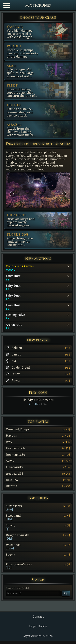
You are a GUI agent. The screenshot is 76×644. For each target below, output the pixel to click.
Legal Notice (38, 626)
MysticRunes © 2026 (38, 636)
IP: (38, 400)
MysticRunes (38, 6)
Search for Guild (17, 588)
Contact (38, 617)
